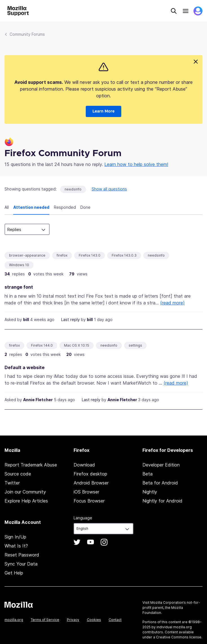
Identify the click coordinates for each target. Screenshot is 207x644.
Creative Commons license (179, 637)
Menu (186, 11)
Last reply (71, 319)
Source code (18, 474)
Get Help (14, 573)
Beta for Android (160, 483)
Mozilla (19, 605)
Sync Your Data (21, 564)
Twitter (12, 483)
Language (83, 518)
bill (26, 319)
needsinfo (73, 189)
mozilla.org (14, 620)
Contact (115, 620)
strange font (19, 287)
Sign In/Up (15, 537)
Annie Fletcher (38, 400)
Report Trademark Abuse (31, 465)
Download (84, 465)
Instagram (104, 542)
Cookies (94, 620)
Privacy (73, 620)
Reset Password (22, 555)
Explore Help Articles (26, 501)
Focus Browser (89, 501)
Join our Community (25, 492)
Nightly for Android (162, 501)
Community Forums (27, 34)
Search (174, 11)
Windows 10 (19, 265)
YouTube (91, 542)
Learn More (103, 111)
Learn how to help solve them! (136, 164)
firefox (62, 255)
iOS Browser (86, 492)
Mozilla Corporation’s (168, 603)
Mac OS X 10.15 (77, 345)
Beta (147, 474)
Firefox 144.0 (42, 345)
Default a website (25, 367)
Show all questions (109, 189)
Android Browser (91, 483)
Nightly (150, 492)
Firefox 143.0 (90, 255)
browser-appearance (27, 255)
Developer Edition (161, 465)
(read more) (172, 303)
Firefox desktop (90, 474)
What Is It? (16, 546)
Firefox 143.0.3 (124, 255)
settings (135, 345)
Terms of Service (45, 620)
